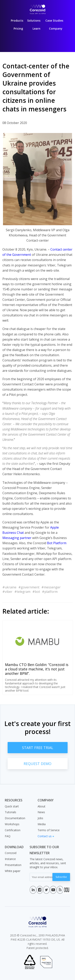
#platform (50, 592)
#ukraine (9, 587)
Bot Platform (57, 543)
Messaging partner (17, 538)
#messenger (51, 587)
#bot (36, 592)
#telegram (22, 592)
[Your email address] (41, 877)
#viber (7, 592)
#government (29, 587)
